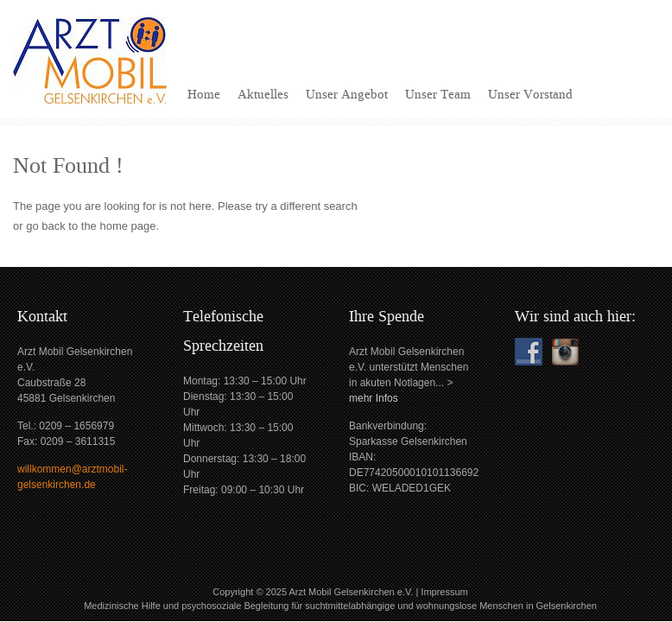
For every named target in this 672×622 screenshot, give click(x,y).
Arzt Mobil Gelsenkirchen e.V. (351, 592)
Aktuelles (263, 94)
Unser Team (438, 94)
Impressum (444, 592)
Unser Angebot (347, 94)
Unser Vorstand (530, 94)
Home (204, 94)
